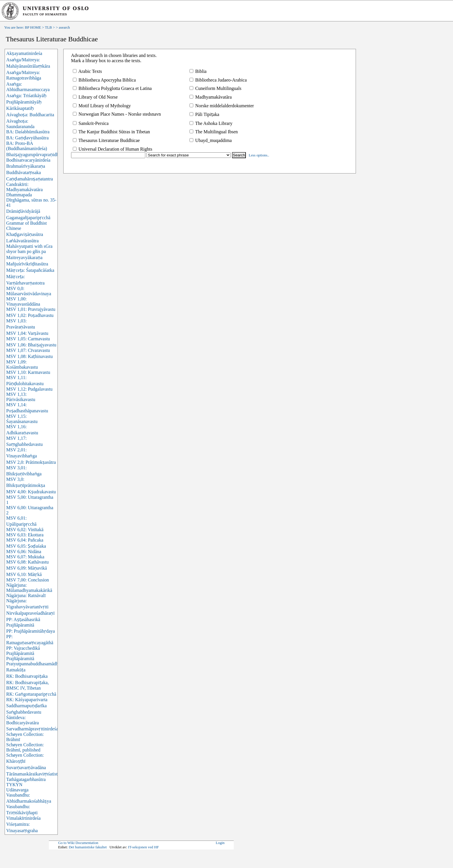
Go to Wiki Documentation (78, 843)
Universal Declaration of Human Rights (113, 149)
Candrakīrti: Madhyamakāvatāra (25, 187)
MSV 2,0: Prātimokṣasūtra (31, 462)
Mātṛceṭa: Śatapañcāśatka (30, 270)
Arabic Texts (87, 71)
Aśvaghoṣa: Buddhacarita (30, 115)
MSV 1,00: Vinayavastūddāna (23, 301)
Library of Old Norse (95, 97)
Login (220, 843)
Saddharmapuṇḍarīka (27, 706)
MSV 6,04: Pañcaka (25, 540)
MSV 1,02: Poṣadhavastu (30, 315)
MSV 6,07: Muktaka (25, 557)
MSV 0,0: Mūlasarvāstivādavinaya (29, 291)
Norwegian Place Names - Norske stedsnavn (117, 114)
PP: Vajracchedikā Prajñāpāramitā (23, 651)
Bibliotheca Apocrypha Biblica (104, 80)
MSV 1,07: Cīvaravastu (28, 350)
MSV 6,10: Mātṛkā (24, 574)
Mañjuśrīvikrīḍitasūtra (27, 264)
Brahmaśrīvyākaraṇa (26, 166)
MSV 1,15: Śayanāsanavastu (22, 419)
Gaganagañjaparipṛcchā (28, 218)
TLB (48, 27)
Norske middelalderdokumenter (222, 106)
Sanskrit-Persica (91, 123)
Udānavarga (17, 790)
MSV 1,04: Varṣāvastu (27, 333)
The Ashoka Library (211, 123)
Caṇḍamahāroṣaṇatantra (30, 179)
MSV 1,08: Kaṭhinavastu (30, 356)
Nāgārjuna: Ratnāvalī (26, 595)
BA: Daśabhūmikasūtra (28, 132)
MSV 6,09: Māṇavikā (27, 568)
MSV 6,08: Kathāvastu (28, 562)
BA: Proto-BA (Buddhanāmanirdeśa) (27, 146)
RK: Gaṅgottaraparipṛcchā (31, 694)
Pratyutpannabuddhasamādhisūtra (38, 664)
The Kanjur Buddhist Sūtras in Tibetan (111, 132)
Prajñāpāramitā (20, 659)
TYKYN (14, 785)
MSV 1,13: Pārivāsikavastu (21, 397)
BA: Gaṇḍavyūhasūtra (28, 138)
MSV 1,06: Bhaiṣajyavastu (31, 345)
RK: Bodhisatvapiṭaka (27, 676)
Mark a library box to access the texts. (106, 61)
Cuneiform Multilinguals (216, 88)
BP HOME (33, 27)
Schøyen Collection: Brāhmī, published (25, 747)
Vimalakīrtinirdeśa (24, 818)
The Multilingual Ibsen (214, 132)
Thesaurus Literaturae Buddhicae (106, 140)
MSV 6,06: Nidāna (24, 552)
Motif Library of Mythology (102, 106)
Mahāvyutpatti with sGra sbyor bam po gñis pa (29, 249)
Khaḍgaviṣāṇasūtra (25, 234)
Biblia (198, 71)
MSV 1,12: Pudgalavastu (29, 389)
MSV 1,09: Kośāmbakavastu (22, 364)
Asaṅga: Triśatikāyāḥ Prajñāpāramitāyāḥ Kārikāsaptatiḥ (27, 102)
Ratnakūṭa (16, 670)
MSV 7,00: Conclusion (28, 580)
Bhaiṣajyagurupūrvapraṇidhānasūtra (40, 155)
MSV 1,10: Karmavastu (28, 372)
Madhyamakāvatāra (211, 97)
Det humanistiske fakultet (88, 847)
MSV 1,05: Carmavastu (28, 339)
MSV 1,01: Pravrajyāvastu (31, 309)
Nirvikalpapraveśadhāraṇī (30, 613)
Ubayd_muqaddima (211, 140)
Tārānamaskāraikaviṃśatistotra (36, 774)
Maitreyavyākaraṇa (24, 257)
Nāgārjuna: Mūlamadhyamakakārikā (29, 588)
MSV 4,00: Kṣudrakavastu (31, 492)
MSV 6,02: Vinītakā (25, 530)
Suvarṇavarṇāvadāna (26, 768)
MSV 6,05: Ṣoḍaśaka (26, 546)
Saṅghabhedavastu (24, 712)
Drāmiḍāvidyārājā (23, 211)
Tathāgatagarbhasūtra (26, 779)
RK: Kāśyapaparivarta (27, 700)
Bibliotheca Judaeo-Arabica (218, 80)
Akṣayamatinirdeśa (24, 53)
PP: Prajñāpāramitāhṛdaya (31, 631)
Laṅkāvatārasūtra (23, 241)
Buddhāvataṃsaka (24, 172)
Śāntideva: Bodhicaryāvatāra (23, 720)
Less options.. (259, 155)
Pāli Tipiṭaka (204, 114)
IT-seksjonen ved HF (143, 847)
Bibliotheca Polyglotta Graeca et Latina (112, 88)
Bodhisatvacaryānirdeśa (28, 160)
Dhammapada (19, 195)
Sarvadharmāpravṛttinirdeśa (32, 729)
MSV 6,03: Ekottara (25, 535)
